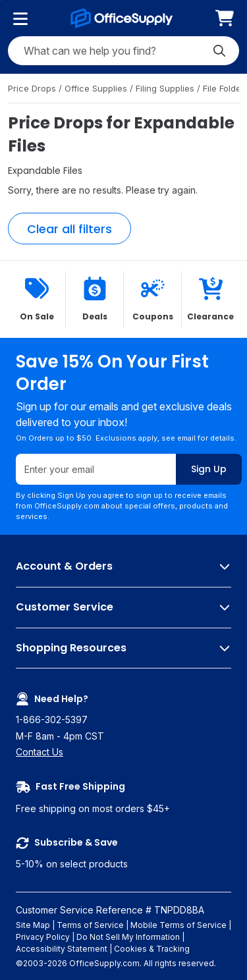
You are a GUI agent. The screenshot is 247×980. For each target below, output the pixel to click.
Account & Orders (123, 567)
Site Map (33, 925)
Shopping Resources (123, 648)
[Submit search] (219, 51)
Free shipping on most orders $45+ (123, 797)
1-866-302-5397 (52, 720)
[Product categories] (20, 18)
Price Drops (33, 88)
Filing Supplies (166, 88)
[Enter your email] (96, 470)
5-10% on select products (123, 853)
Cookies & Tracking (152, 949)
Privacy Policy (43, 937)
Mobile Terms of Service (178, 925)
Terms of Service (90, 925)
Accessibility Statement (62, 949)
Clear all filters (69, 229)
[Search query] (123, 51)
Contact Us (40, 752)
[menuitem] (225, 18)
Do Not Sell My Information (128, 937)
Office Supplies (97, 88)
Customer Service (123, 608)
